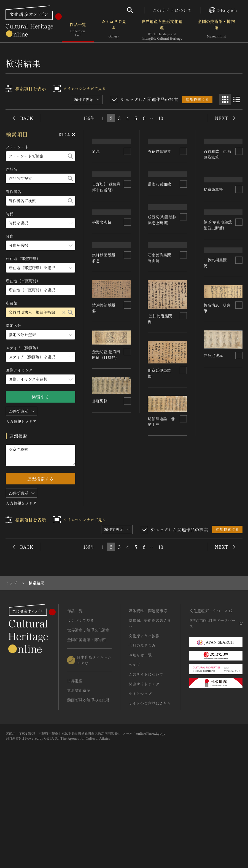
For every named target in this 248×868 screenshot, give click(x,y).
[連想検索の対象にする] (128, 174)
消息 (97, 174)
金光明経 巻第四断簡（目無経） (106, 520)
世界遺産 (75, 775)
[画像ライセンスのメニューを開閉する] (41, 379)
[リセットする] (64, 312)
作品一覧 (78, 30)
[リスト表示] (237, 99)
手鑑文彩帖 (102, 379)
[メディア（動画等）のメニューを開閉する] (41, 357)
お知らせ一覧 (140, 750)
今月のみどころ (142, 740)
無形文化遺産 (79, 785)
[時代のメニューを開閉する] (41, 223)
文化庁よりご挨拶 (144, 730)
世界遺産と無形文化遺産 (162, 30)
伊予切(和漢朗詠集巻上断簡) (218, 289)
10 (161, 118)
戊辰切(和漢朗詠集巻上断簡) (162, 333)
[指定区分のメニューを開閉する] (41, 335)
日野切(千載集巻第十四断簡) (107, 259)
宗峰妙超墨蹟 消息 (106, 423)
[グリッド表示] (225, 99)
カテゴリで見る (114, 30)
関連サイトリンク (144, 778)
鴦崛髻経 (156, 589)
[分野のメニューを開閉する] (41, 245)
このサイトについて (172, 10)
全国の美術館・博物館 (216, 30)
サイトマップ (140, 788)
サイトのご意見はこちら (150, 798)
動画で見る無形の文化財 (88, 794)
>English (223, 10)
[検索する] (71, 156)
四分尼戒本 (159, 544)
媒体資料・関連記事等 (148, 705)
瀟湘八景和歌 (160, 199)
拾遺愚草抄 (214, 216)
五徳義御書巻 (160, 159)
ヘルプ (134, 759)
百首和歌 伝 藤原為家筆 (218, 160)
